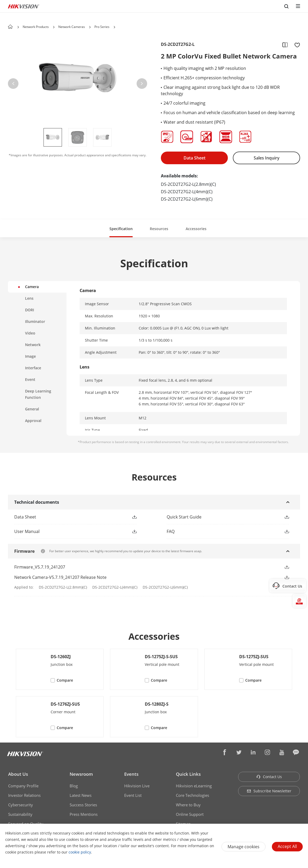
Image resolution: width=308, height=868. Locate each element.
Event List (133, 795)
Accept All (287, 846)
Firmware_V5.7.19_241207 (40, 567)
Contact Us (269, 777)
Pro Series (102, 27)
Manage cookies (244, 847)
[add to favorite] (296, 45)
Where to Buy (188, 805)
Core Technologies (192, 795)
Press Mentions (84, 814)
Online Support (190, 814)
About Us (18, 774)
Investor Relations (24, 795)
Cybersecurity (21, 805)
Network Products (36, 27)
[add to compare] (285, 45)
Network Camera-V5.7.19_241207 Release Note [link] (60, 577)
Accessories (196, 229)
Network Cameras (72, 27)
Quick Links (188, 774)
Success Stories (83, 805)
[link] (67, 517)
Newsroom (81, 774)
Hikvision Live (137, 786)
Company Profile (23, 786)
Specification (121, 229)
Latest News (81, 795)
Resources (159, 229)
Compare (65, 680)
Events (131, 774)
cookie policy (80, 852)
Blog (74, 786)
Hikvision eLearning (194, 786)
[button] (54, 27)
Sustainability (20, 814)
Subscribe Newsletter (269, 791)
